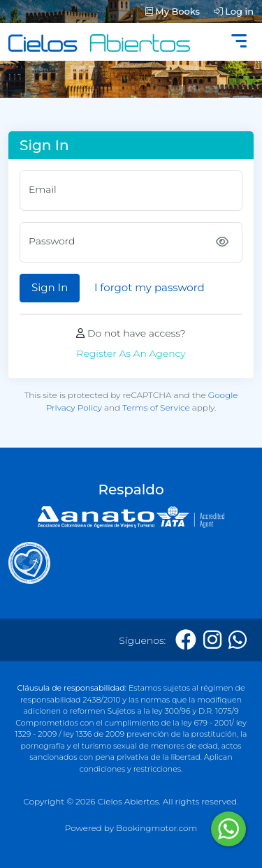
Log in (234, 11)
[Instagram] (212, 640)
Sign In (50, 287)
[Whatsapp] (238, 640)
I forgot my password (150, 287)
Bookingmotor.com (157, 828)
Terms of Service (156, 407)
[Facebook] (186, 640)
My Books (173, 11)
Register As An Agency (131, 353)
